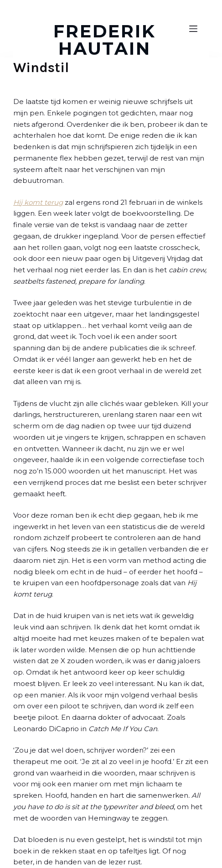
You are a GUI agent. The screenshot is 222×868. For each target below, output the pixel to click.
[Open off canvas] (193, 29)
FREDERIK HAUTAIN (105, 40)
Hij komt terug (38, 202)
